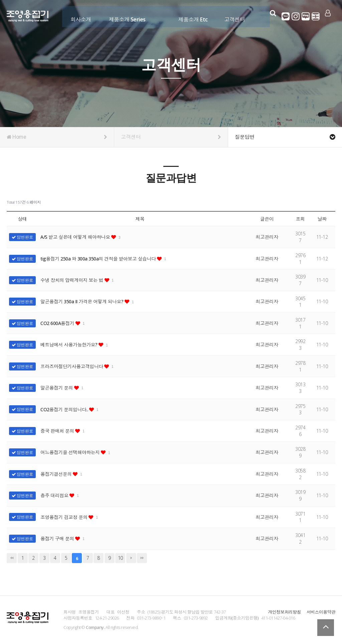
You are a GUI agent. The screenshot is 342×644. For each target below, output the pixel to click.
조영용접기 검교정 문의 (65, 517)
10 (120, 558)
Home (57, 137)
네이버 (304, 16)
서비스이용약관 (321, 612)
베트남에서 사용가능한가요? (70, 345)
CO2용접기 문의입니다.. (65, 409)
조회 (300, 219)
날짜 (322, 219)
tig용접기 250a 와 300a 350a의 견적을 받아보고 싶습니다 (99, 259)
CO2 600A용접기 (58, 323)
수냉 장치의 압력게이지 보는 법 (73, 280)
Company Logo (28, 17)
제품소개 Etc (190, 16)
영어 (314, 16)
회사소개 (77, 16)
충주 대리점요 (55, 495)
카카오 (284, 16)
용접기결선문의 (57, 474)
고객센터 (231, 16)
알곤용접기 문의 (57, 388)
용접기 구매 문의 (58, 539)
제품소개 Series (124, 16)
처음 (12, 558)
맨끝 (142, 558)
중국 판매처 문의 (58, 431)
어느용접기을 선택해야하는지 (71, 452)
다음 (131, 558)
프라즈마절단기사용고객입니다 (73, 366)
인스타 (294, 16)
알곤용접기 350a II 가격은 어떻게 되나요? (83, 301)
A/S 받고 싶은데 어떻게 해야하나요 (76, 237)
